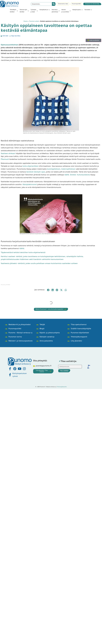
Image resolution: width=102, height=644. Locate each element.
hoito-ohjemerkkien (30, 166)
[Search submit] (54, 4)
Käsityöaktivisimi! (29, 185)
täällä (66, 175)
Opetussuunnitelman (9, 45)
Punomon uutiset (34, 21)
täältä (22, 249)
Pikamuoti (5, 160)
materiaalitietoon (68, 169)
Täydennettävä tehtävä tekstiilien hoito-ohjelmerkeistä (23, 253)
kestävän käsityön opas (36, 172)
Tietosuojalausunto (62, 387)
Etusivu (26, 21)
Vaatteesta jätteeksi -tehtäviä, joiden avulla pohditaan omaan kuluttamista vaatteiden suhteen (39, 264)
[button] (14, 11)
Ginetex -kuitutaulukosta (80, 175)
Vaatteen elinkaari (8, 154)
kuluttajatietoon (54, 169)
